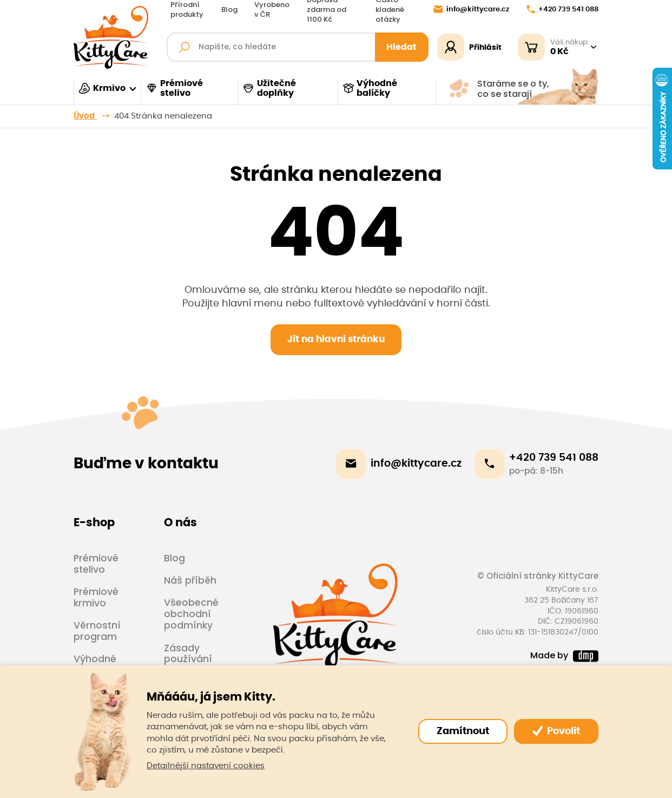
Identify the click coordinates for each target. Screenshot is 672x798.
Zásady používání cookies (188, 659)
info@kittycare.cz (471, 9)
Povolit (556, 731)
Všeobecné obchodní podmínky (191, 614)
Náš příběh (190, 580)
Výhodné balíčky (370, 88)
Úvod (85, 116)
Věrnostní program (97, 631)
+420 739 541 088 (562, 9)
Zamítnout (463, 731)
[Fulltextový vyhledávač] (297, 47)
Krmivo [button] (102, 88)
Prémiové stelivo (174, 88)
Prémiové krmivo (96, 597)
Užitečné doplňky (269, 88)
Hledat (401, 47)
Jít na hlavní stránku (336, 339)
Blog (229, 10)
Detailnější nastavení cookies (206, 766)
